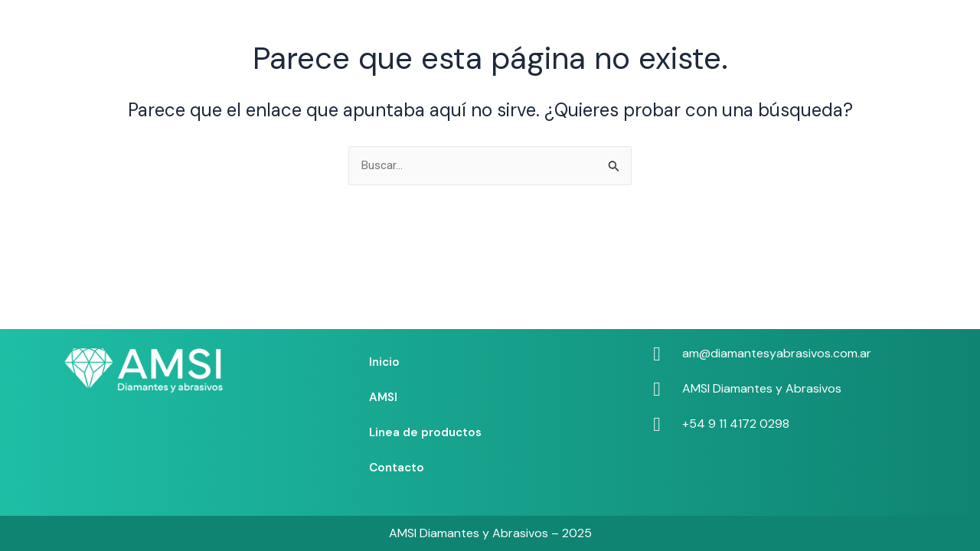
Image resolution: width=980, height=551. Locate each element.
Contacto (668, 33)
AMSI (465, 33)
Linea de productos (560, 33)
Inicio (409, 33)
